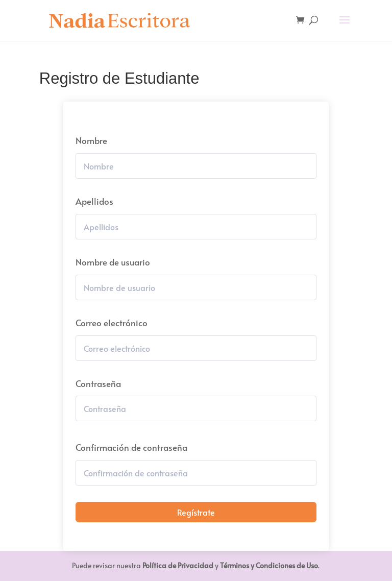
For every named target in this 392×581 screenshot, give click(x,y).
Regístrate (196, 512)
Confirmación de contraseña (131, 447)
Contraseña (98, 383)
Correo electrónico (112, 323)
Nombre (91, 140)
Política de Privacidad (178, 565)
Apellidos (94, 201)
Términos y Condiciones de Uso (269, 565)
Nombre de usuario (113, 262)
